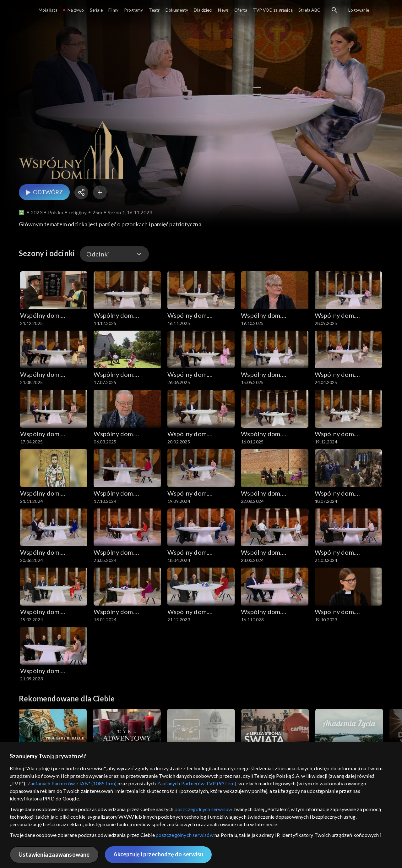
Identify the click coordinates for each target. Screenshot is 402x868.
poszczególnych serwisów (204, 809)
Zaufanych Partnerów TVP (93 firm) (197, 783)
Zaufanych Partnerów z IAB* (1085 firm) (72, 783)
